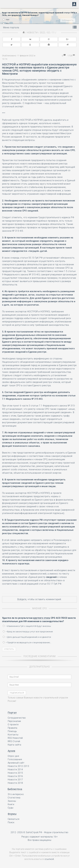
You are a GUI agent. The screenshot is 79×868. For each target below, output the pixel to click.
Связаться (14, 819)
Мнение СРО (40, 608)
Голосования (15, 759)
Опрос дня (13, 756)
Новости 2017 (15, 780)
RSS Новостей (15, 738)
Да (6, 24)
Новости (32, 33)
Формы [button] (12, 814)
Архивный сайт (16, 763)
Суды (11, 808)
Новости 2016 (15, 776)
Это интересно (16, 794)
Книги (11, 804)
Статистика (14, 798)
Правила (12, 728)
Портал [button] (12, 713)
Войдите (22, 599)
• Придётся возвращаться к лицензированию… (27, 643)
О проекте (13, 725)
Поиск (11, 822)
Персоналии (14, 721)
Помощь (12, 731)
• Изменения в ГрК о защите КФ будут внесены (27, 626)
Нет (6, 20)
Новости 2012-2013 (18, 766)
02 (49, 33)
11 (53, 33)
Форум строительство (56, 832)
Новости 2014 (15, 769)
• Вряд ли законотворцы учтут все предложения (28, 632)
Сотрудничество (17, 718)
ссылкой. (50, 859)
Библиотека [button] (15, 789)
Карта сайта (14, 745)
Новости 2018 (15, 783)
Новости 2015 (15, 773)
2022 (42, 33)
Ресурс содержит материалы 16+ (40, 837)
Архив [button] (11, 751)
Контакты (13, 735)
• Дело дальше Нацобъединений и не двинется (27, 637)
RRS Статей (14, 741)
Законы (12, 801)
